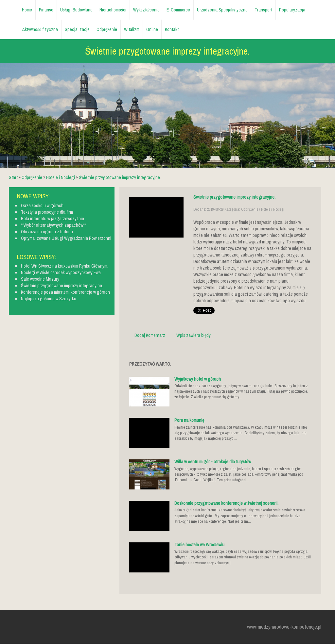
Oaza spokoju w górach (42, 206)
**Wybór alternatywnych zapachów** (53, 225)
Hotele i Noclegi (61, 177)
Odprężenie (32, 177)
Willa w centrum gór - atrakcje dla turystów (213, 462)
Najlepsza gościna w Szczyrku (49, 299)
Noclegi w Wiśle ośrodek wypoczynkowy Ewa (61, 272)
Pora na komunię (189, 420)
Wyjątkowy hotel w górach (198, 379)
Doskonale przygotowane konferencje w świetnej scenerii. (226, 503)
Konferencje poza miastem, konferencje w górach (65, 292)
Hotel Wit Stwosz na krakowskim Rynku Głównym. (65, 266)
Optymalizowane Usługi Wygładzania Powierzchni (66, 238)
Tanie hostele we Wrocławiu (199, 545)
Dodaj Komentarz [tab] (150, 335)
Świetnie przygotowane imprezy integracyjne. (120, 177)
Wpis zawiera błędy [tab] (194, 335)
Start (13, 177)
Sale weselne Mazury (40, 279)
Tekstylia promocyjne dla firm (47, 212)
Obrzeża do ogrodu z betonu (47, 232)
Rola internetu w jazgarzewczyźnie (53, 219)
